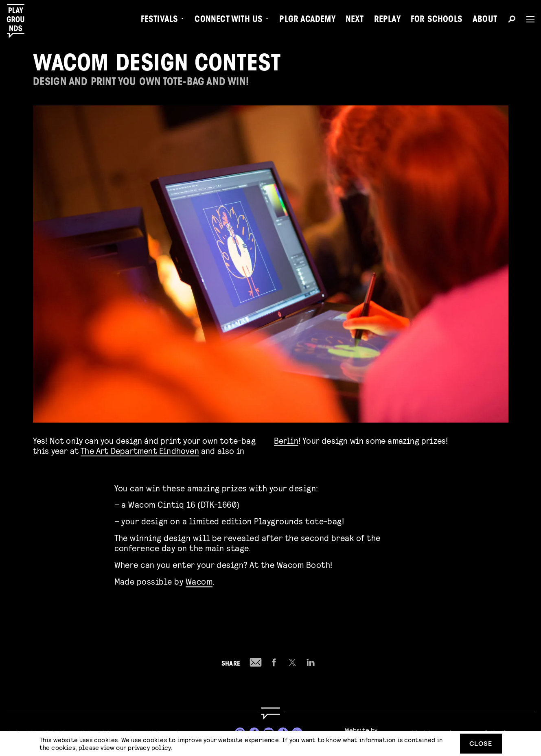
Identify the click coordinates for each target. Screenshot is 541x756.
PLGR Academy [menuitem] (307, 20)
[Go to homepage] (270, 713)
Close (481, 743)
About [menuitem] (485, 20)
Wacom (199, 580)
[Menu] (527, 19)
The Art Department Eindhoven (140, 450)
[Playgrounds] (20, 21)
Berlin (286, 440)
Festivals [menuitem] (160, 20)
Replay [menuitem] (387, 20)
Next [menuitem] (355, 20)
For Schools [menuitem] (437, 20)
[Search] (512, 20)
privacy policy (149, 747)
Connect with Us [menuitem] (229, 20)
